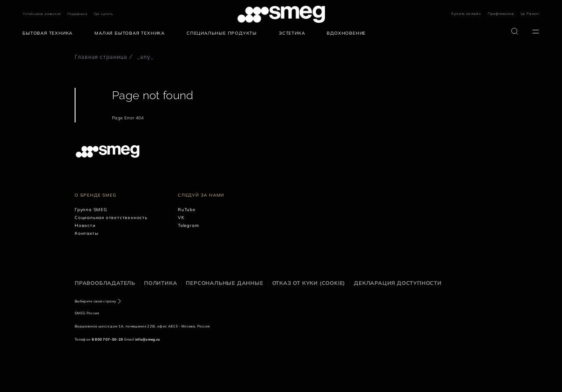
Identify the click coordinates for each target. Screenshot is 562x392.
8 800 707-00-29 (108, 339)
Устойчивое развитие (42, 14)
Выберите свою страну (95, 301)
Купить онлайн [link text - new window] (466, 14)
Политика (160, 283)
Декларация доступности (398, 283)
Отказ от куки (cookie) (309, 283)
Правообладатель (105, 283)
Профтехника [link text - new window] (501, 14)
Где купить (104, 14)
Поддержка (77, 14)
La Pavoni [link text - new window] (530, 14)
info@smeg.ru (148, 339)
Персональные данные (224, 283)
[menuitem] (50, 33)
